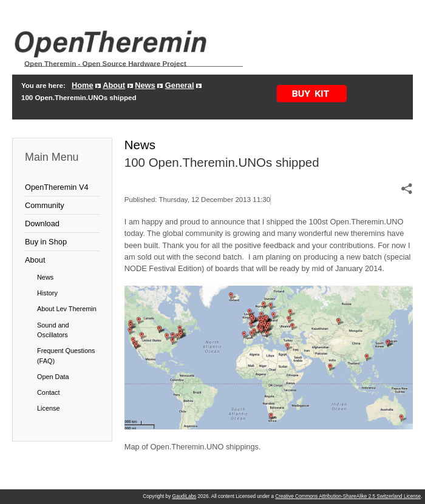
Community (45, 205)
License (48, 408)
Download (42, 223)
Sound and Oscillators (53, 330)
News (145, 85)
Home (83, 85)
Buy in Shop (46, 242)
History (47, 293)
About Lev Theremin (67, 309)
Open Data (53, 377)
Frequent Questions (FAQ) (66, 355)
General (180, 85)
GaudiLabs (185, 496)
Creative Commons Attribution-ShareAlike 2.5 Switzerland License (348, 496)
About (114, 85)
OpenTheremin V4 (57, 187)
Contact (48, 392)
